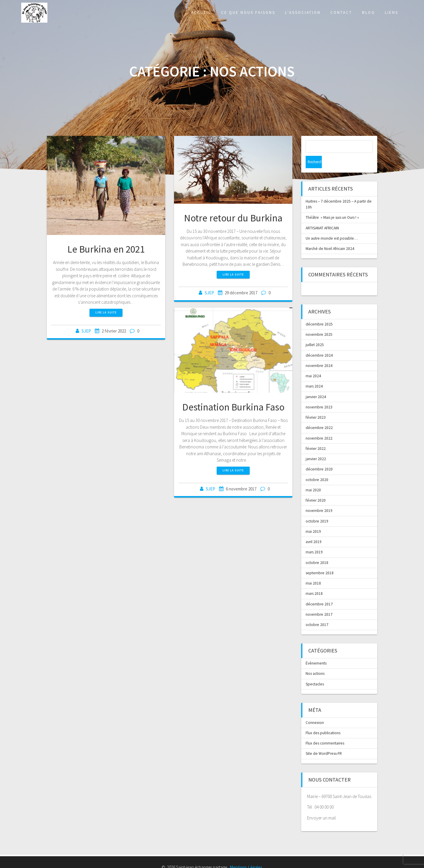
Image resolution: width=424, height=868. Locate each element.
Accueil (201, 12)
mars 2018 (314, 581)
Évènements (316, 651)
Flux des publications (323, 721)
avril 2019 (314, 529)
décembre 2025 (319, 312)
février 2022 (316, 436)
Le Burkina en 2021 (106, 249)
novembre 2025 (319, 322)
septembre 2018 (320, 561)
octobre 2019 (317, 509)
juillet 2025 (315, 332)
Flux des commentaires (325, 731)
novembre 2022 (319, 426)
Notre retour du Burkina (233, 218)
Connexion (315, 710)
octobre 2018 (317, 550)
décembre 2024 (319, 343)
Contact (341, 12)
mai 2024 (313, 364)
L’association (303, 12)
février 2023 (316, 405)
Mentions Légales (246, 855)
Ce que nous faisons (248, 12)
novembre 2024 (319, 353)
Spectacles (315, 672)
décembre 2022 (319, 415)
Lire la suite (106, 312)
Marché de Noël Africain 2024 (330, 236)
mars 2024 (314, 374)
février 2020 (316, 488)
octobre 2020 (317, 467)
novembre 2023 (319, 395)
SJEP (86, 331)
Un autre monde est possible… (332, 226)
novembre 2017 (319, 602)
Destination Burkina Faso (233, 407)
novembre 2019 (319, 498)
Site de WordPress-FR (324, 741)
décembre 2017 (319, 592)
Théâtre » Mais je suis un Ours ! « (333, 205)
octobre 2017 (317, 612)
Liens (392, 12)
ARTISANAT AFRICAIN (322, 216)
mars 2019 (314, 540)
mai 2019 (313, 519)
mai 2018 (313, 571)
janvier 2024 (316, 384)
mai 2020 (313, 478)
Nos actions (315, 661)
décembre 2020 (319, 457)
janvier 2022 (316, 446)
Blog (369, 12)
